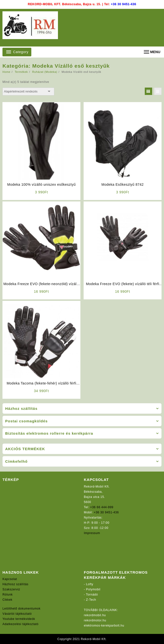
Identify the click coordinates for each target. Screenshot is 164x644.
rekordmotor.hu (95, 620)
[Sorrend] (28, 92)
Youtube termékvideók (19, 619)
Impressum (92, 533)
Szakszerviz (11, 589)
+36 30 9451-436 (124, 4)
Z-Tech (91, 600)
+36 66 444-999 (102, 507)
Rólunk (8, 595)
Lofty (90, 584)
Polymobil (93, 589)
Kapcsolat (10, 579)
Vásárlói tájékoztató (17, 614)
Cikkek (7, 600)
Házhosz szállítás (15, 584)
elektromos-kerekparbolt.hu (104, 626)
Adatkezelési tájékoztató (20, 624)
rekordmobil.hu (95, 615)
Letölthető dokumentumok (21, 609)
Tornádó (92, 595)
